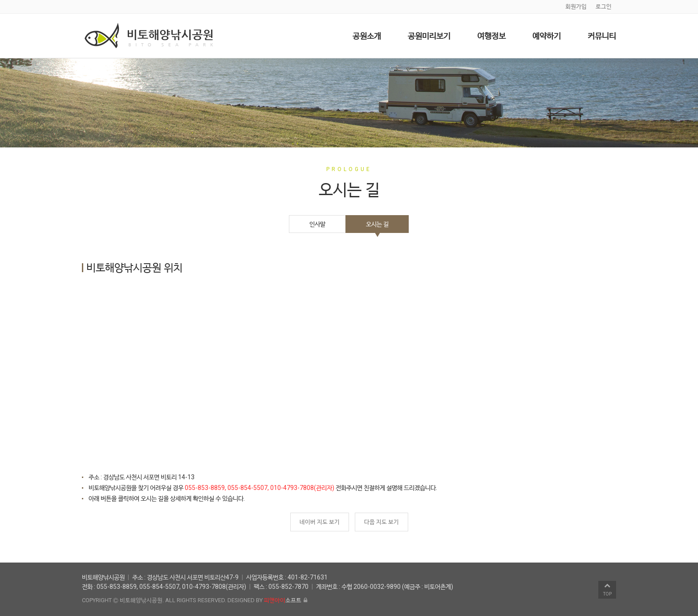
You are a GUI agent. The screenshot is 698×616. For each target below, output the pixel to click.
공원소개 (367, 36)
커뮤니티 (602, 36)
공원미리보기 (429, 36)
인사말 (317, 224)
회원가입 (576, 6)
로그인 (604, 6)
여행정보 (491, 36)
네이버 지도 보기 (320, 522)
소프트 (283, 600)
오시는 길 (377, 224)
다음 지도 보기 (381, 522)
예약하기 (547, 36)
